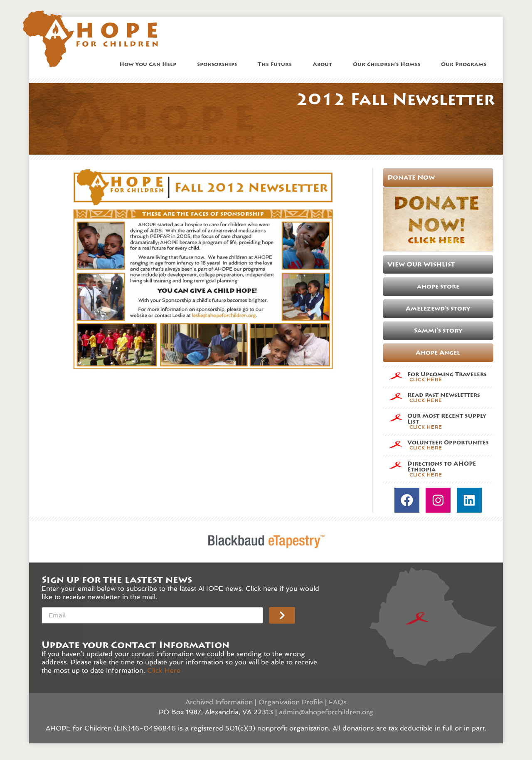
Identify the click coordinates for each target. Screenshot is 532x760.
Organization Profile (291, 702)
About (324, 64)
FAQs (338, 702)
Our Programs (466, 64)
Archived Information (219, 702)
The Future (277, 64)
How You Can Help (150, 64)
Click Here (164, 670)
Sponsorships (219, 64)
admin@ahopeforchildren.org (326, 712)
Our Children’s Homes (389, 64)
